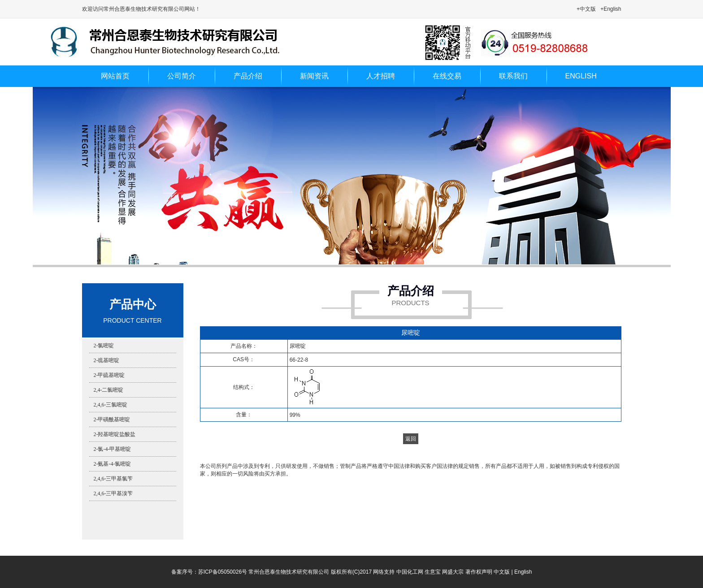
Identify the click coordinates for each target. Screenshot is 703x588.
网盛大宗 (453, 572)
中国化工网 (410, 572)
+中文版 (586, 9)
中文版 (502, 572)
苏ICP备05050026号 (223, 572)
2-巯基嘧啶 (107, 360)
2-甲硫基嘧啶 (109, 375)
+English (611, 9)
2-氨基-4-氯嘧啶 (113, 464)
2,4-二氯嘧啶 (109, 390)
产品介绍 (248, 76)
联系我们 (513, 76)
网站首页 (115, 76)
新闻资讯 (314, 76)
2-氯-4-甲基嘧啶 (113, 449)
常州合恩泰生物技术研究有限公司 (289, 572)
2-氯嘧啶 (104, 346)
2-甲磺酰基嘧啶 (112, 419)
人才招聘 (381, 76)
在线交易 (447, 76)
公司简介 (182, 76)
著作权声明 (479, 572)
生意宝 (433, 572)
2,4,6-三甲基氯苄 (113, 479)
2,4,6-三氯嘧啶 (111, 405)
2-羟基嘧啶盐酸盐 (115, 434)
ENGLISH (581, 76)
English (523, 572)
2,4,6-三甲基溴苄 (113, 493)
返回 (411, 439)
